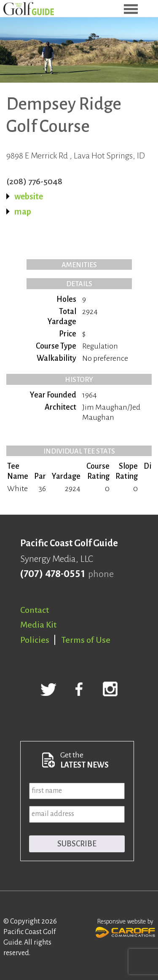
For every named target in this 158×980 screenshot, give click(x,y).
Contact (35, 610)
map (23, 212)
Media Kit (38, 625)
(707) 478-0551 (52, 574)
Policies (35, 640)
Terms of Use (86, 640)
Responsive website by (125, 927)
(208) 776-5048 (34, 181)
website (29, 196)
